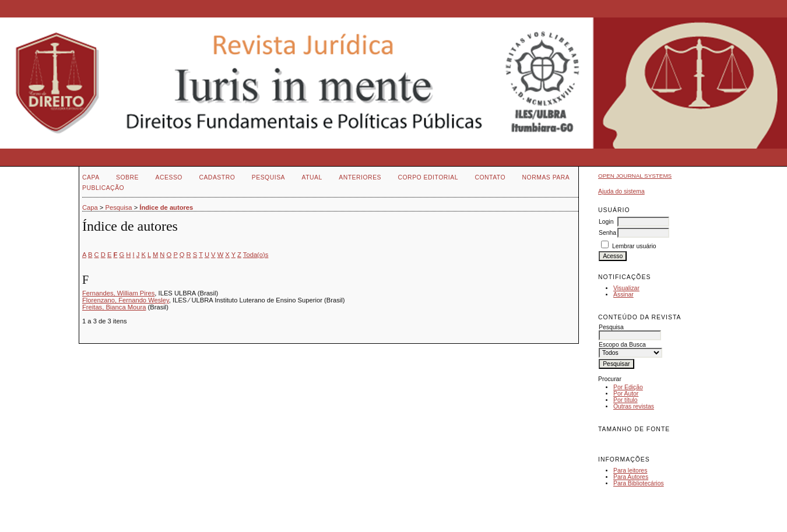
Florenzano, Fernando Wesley (126, 300)
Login (606, 222)
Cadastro (217, 177)
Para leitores (630, 471)
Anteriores (360, 177)
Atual (312, 177)
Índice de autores (166, 207)
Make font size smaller (609, 443)
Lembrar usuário (634, 246)
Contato (490, 177)
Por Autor (626, 394)
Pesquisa (268, 177)
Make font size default (627, 443)
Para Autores (631, 477)
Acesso (169, 177)
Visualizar (626, 288)
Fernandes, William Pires (118, 293)
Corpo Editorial (428, 177)
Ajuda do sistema (621, 191)
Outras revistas (634, 406)
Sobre (127, 177)
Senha (607, 233)
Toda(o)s (256, 255)
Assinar (623, 295)
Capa (91, 177)
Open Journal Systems (635, 176)
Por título (626, 400)
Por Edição (628, 387)
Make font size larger (646, 443)
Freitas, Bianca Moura (114, 307)
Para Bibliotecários (639, 483)
